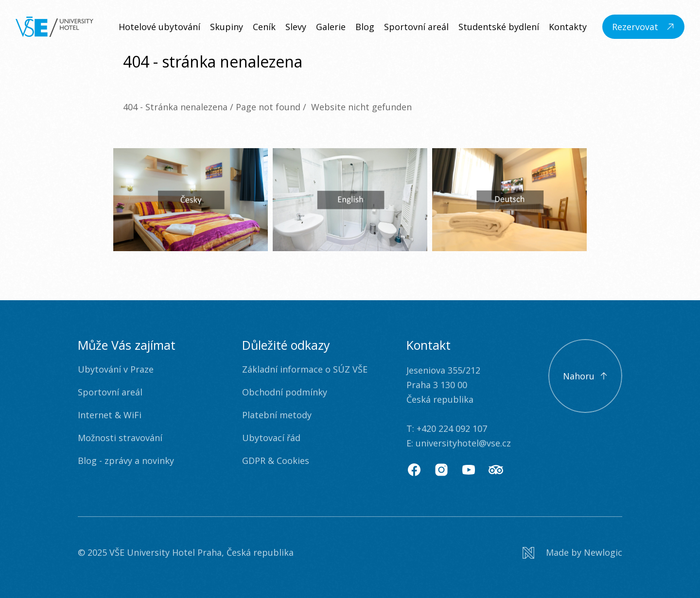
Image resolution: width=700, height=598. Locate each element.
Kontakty (568, 27)
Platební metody (277, 415)
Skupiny (227, 27)
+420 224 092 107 (452, 428)
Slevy (296, 27)
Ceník (264, 27)
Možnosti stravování (120, 438)
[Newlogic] (572, 553)
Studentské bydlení (499, 27)
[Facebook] (414, 470)
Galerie (331, 27)
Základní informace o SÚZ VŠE (305, 369)
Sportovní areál (416, 27)
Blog (365, 27)
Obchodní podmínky (285, 392)
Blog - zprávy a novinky (126, 461)
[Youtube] (469, 470)
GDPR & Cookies (276, 461)
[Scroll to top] (585, 376)
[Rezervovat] (643, 27)
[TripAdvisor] (496, 470)
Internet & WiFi (110, 415)
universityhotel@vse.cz (463, 443)
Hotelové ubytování (159, 27)
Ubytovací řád (271, 438)
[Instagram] (441, 470)
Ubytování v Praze (116, 369)
